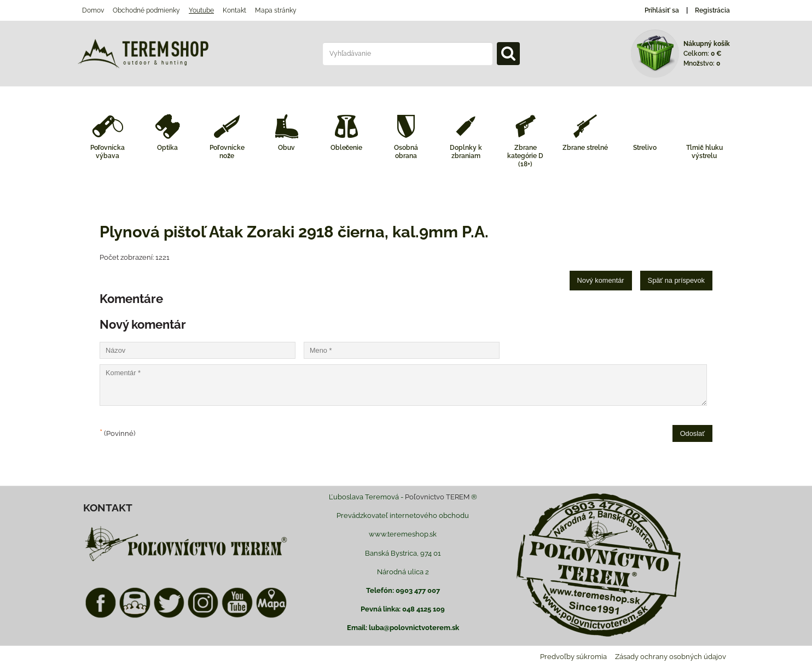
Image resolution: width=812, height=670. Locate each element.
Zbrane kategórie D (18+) (525, 156)
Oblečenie (347, 148)
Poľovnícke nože (227, 152)
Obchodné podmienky (146, 10)
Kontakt (234, 10)
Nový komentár (601, 280)
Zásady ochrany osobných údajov (671, 657)
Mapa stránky (276, 10)
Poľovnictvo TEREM (437, 497)
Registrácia (712, 10)
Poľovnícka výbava (108, 152)
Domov (93, 10)
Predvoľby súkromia (573, 657)
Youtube (201, 10)
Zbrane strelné (585, 148)
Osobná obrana (406, 152)
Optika (167, 148)
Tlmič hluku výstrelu (704, 152)
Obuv (286, 148)
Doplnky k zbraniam (466, 152)
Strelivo (645, 148)
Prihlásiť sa (662, 10)
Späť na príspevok (676, 280)
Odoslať (692, 433)
